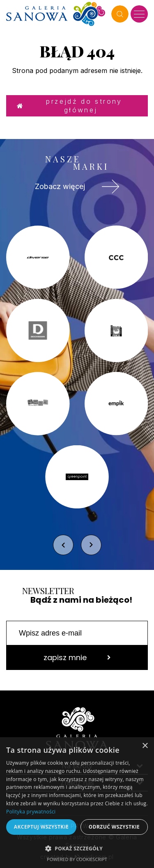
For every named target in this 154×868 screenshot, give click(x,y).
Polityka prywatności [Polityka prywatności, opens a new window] (31, 812)
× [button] (145, 746)
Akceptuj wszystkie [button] (41, 827)
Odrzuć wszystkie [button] (114, 827)
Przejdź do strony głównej (70, 106)
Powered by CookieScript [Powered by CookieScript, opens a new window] (77, 859)
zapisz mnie (77, 657)
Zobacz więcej (77, 187)
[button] (77, 848)
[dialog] (77, 803)
